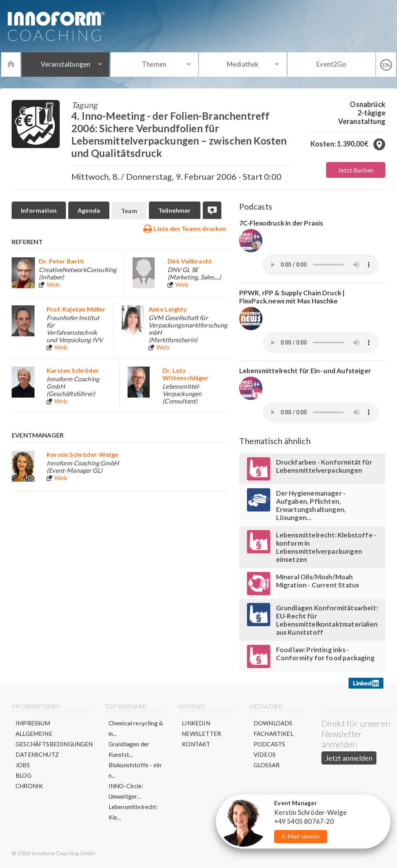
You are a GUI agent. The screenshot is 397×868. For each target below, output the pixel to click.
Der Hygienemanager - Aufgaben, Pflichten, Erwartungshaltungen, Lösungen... (311, 505)
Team (129, 211)
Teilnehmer (175, 210)
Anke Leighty (168, 309)
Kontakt (196, 744)
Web (53, 284)
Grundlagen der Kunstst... (129, 749)
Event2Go (331, 64)
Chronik (29, 786)
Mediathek (243, 64)
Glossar (267, 765)
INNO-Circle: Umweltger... (126, 791)
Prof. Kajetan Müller (76, 309)
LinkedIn (196, 723)
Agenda (89, 210)
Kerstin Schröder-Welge (82, 454)
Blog (23, 775)
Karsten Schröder (73, 370)
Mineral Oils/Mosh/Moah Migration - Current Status (318, 581)
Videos (265, 754)
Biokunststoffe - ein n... (135, 770)
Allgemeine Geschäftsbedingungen (54, 739)
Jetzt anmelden (349, 758)
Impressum (33, 723)
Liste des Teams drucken (185, 228)
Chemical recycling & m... (136, 728)
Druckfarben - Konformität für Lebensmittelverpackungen (324, 466)
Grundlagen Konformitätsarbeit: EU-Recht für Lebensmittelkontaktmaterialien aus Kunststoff (327, 620)
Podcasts (269, 744)
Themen (154, 64)
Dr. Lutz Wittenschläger (186, 374)
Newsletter (201, 734)
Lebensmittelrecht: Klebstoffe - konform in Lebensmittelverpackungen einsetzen (326, 547)
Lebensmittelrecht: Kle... (133, 812)
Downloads (273, 723)
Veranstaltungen (66, 64)
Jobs (23, 765)
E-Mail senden (301, 836)
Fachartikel (274, 734)
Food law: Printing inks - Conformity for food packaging (325, 654)
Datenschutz (37, 754)
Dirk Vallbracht (190, 261)
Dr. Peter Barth (61, 261)
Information (39, 210)
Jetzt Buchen (356, 170)
